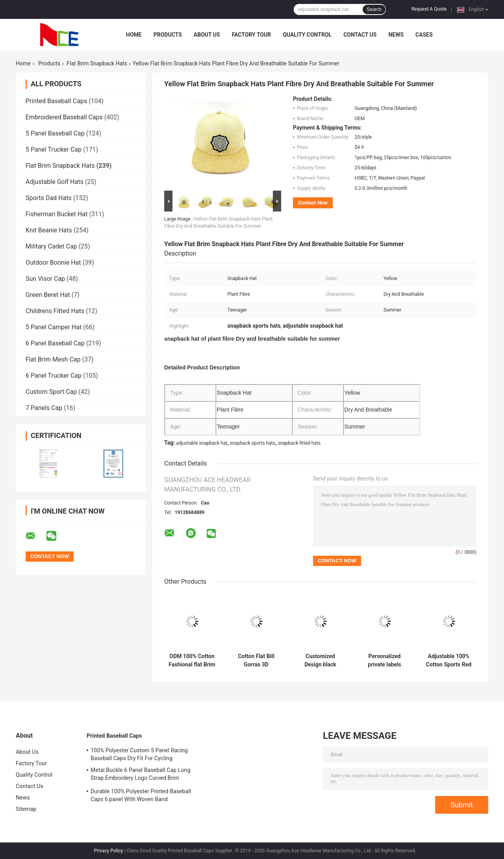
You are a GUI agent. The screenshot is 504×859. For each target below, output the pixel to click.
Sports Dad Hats (49, 198)
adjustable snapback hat (202, 443)
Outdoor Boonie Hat (53, 263)
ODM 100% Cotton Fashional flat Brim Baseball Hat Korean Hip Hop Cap (192, 660)
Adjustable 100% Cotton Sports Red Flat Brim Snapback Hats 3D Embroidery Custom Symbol (449, 660)
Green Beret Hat (48, 295)
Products (168, 35)
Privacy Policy (108, 851)
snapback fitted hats (299, 443)
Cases (424, 35)
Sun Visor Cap (45, 279)
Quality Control (307, 35)
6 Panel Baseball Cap (55, 343)
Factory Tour (252, 35)
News (396, 35)
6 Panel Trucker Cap (54, 376)
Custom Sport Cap (51, 392)
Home (134, 35)
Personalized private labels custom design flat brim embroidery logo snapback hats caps (384, 660)
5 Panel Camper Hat (54, 327)
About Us (207, 35)
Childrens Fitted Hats (55, 311)
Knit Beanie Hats (49, 230)
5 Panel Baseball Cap (55, 133)
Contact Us (360, 35)
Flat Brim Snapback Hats (97, 63)
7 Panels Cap (44, 408)
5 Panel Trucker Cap (54, 149)
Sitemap (26, 809)
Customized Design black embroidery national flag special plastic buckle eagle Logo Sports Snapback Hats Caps (320, 660)
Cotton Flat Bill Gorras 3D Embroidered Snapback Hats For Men (256, 660)
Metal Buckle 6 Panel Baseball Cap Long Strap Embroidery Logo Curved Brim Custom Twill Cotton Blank (140, 775)
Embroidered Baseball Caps (64, 117)
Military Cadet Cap (51, 246)
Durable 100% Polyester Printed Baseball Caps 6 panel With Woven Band (141, 795)
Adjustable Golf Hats (55, 182)
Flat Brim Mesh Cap (53, 359)
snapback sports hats (253, 443)
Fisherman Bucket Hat (57, 214)
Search (374, 9)
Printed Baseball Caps (56, 101)
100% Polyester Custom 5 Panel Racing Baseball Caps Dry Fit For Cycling (139, 754)
